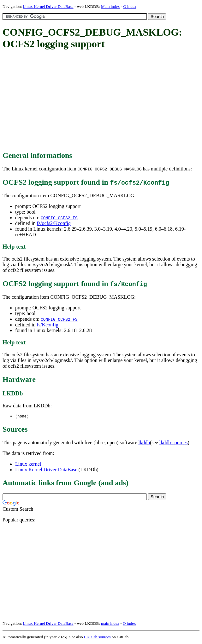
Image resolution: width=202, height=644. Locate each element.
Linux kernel (28, 464)
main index (110, 624)
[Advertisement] (102, 101)
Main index (110, 6)
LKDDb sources (97, 637)
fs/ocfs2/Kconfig (54, 223)
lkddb (144, 443)
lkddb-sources (174, 443)
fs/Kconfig (47, 325)
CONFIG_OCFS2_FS (59, 218)
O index (130, 6)
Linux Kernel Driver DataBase (48, 6)
